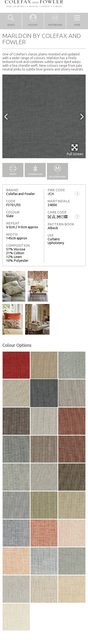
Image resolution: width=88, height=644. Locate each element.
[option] (44, 116)
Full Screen (75, 150)
